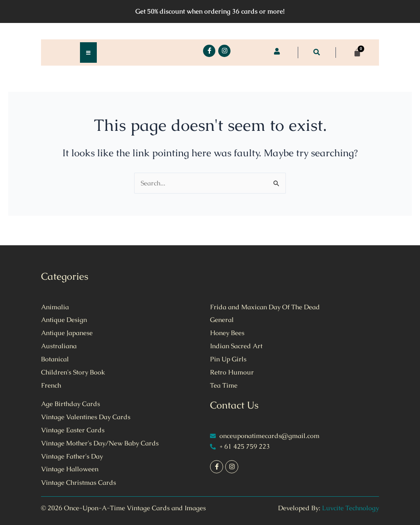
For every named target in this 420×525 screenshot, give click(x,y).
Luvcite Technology (350, 508)
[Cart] (357, 52)
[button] (317, 52)
